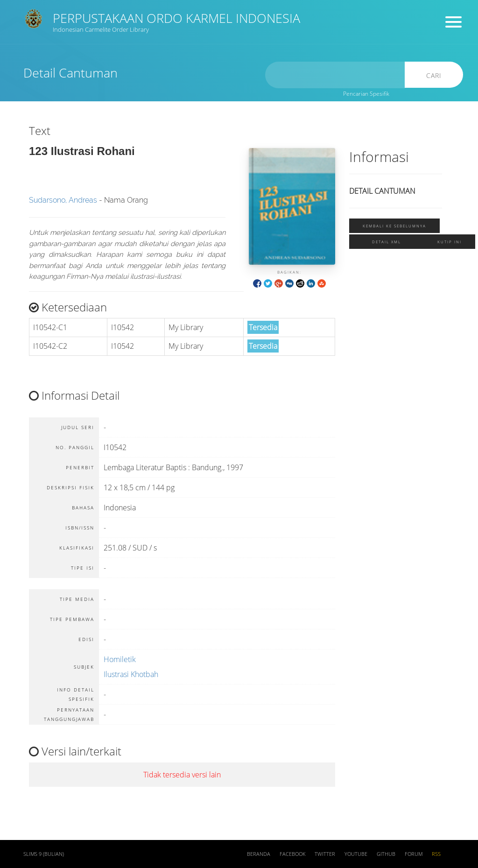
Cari (434, 75)
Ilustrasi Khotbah (131, 674)
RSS (436, 854)
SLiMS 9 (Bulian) (44, 854)
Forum (414, 854)
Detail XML (387, 242)
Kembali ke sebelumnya (394, 226)
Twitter (325, 854)
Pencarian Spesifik (366, 94)
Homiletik (120, 659)
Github (386, 854)
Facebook (292, 854)
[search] (335, 75)
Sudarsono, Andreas (63, 200)
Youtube (356, 854)
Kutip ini (450, 242)
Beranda (259, 854)
